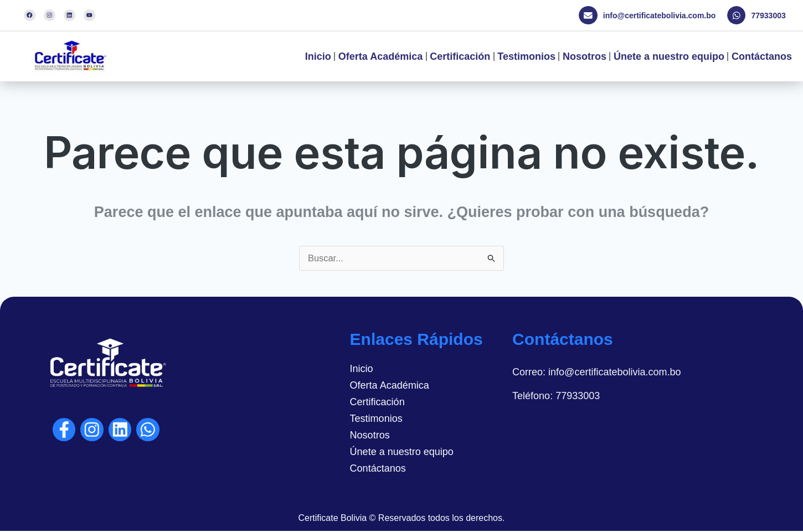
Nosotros (585, 56)
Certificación (460, 56)
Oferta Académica (380, 56)
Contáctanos (762, 56)
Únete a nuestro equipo (669, 56)
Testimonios (526, 56)
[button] (650, 16)
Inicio (318, 56)
